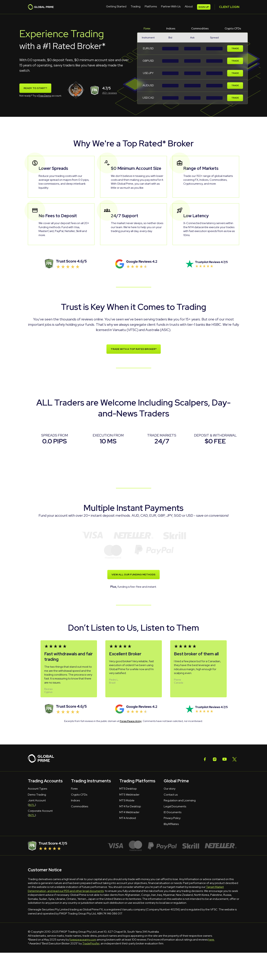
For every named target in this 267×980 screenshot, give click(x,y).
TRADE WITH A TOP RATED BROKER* (134, 349)
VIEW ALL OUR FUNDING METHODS (133, 575)
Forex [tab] (147, 29)
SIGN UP (230, 7)
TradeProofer (91, 943)
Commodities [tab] (200, 29)
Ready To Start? (35, 88)
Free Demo (45, 96)
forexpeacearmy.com (83, 940)
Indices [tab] (171, 29)
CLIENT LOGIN (206, 7)
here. (211, 940)
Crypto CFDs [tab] (233, 29)
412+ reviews (110, 93)
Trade (235, 49)
